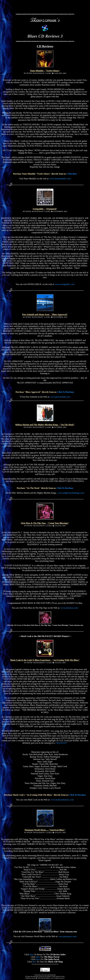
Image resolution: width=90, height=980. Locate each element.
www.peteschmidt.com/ (60, 397)
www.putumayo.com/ (68, 936)
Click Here (72, 174)
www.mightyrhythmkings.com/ (71, 493)
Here (32, 954)
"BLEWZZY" (62, 743)
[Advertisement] (45, 7)
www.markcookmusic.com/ (62, 800)
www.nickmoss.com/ (69, 608)
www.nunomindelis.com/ (60, 179)
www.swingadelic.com (65, 284)
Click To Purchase (66, 392)
